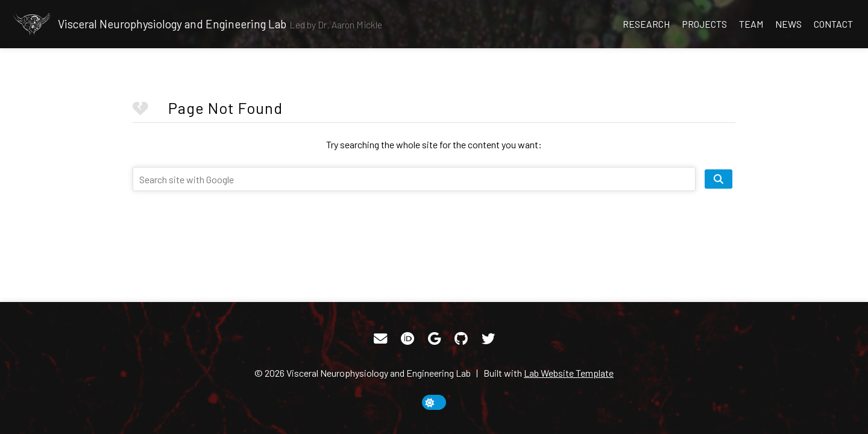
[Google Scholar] (434, 339)
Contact (833, 24)
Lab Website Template (569, 373)
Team (751, 24)
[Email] (380, 339)
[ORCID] (407, 339)
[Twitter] (488, 339)
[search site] (719, 179)
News (788, 24)
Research (646, 24)
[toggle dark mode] (434, 402)
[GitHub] (461, 339)
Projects (704, 24)
